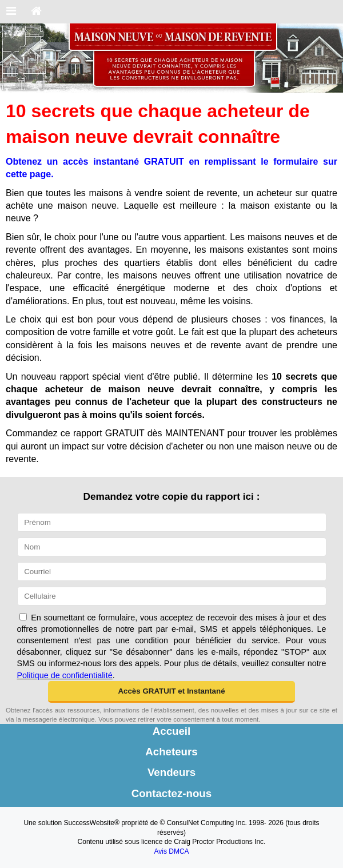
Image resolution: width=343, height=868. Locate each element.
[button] (172, 692)
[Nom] (172, 547)
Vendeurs (171, 772)
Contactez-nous (171, 793)
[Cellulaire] (172, 596)
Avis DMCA (171, 851)
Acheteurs (171, 752)
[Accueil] (36, 12)
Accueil (172, 731)
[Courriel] (172, 572)
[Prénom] (172, 522)
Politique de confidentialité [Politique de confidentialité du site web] (65, 675)
